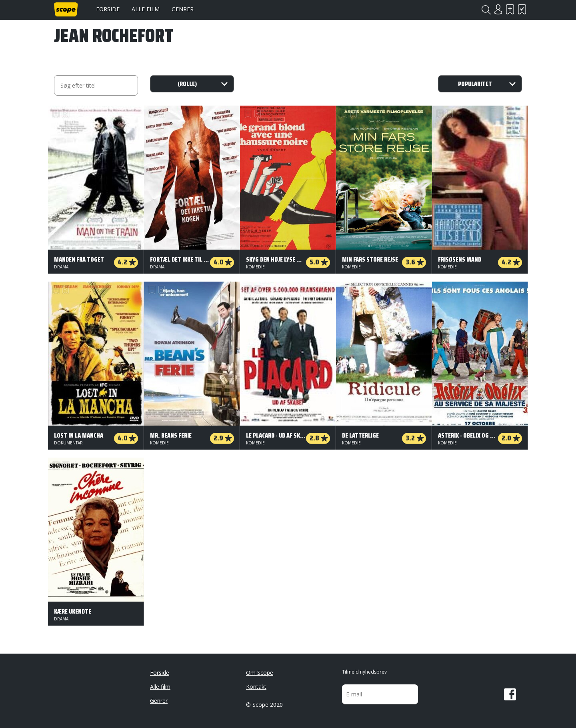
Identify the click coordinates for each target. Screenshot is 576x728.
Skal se (510, 9)
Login (498, 9)
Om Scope (260, 673)
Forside (108, 9)
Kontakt (256, 687)
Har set (522, 9)
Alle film (146, 9)
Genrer (183, 9)
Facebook (510, 694)
